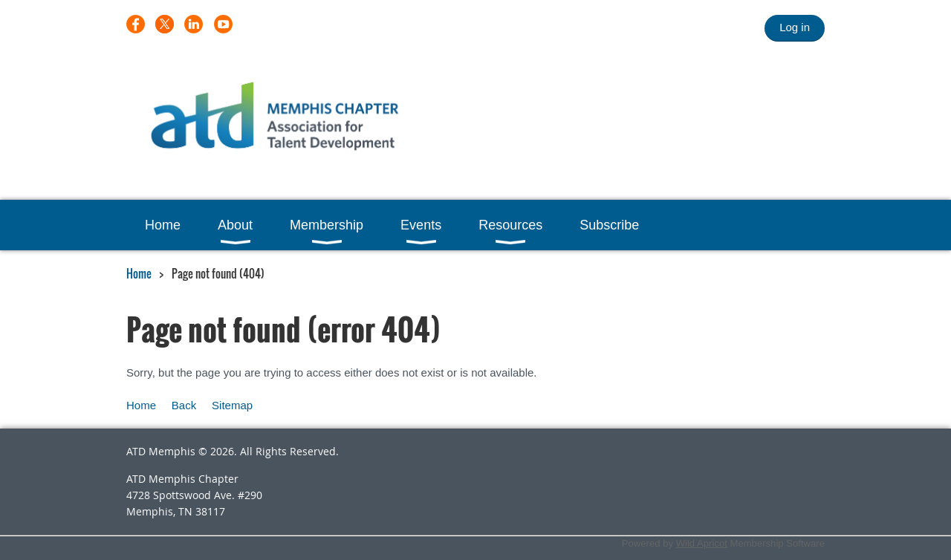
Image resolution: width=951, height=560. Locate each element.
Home (139, 273)
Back (184, 405)
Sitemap (232, 405)
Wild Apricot (702, 543)
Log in (795, 27)
